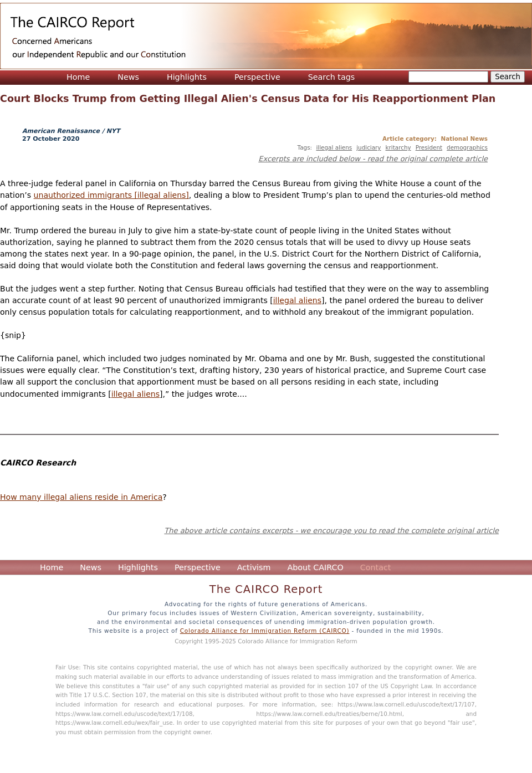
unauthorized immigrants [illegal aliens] (111, 195)
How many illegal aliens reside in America (81, 497)
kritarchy (398, 147)
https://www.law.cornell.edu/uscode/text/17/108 (124, 714)
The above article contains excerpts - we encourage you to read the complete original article (331, 531)
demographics (467, 147)
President (429, 147)
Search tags (332, 77)
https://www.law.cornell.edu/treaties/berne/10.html (329, 714)
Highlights (187, 77)
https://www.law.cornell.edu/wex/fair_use (114, 723)
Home (78, 77)
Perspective (257, 77)
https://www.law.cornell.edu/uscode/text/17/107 (406, 704)
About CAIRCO (315, 567)
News (128, 77)
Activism (254, 567)
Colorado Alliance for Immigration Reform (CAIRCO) (265, 631)
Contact (376, 567)
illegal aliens (334, 147)
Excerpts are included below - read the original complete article (373, 159)
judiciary (369, 147)
